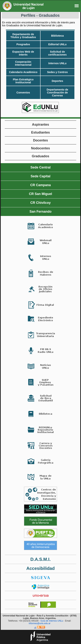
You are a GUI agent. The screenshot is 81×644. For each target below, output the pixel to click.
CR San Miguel (40, 194)
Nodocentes (40, 148)
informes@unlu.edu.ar (40, 623)
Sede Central (40, 167)
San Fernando (40, 212)
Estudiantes (40, 132)
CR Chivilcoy (40, 203)
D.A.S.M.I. (41, 559)
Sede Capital (40, 176)
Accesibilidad (41, 568)
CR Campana (40, 185)
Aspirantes (40, 125)
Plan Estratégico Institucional (23, 81)
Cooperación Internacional (23, 63)
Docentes (40, 140)
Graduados (40, 156)
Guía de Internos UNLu (52, 621)
